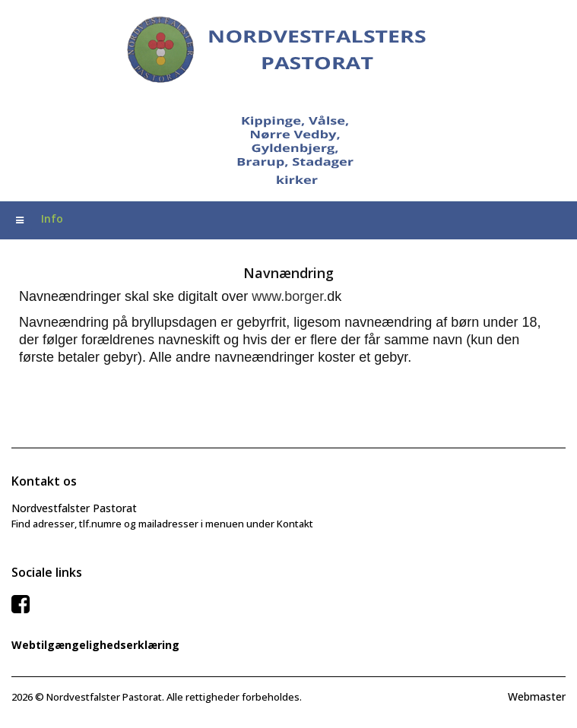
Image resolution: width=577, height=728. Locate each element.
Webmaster (537, 696)
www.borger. (289, 296)
